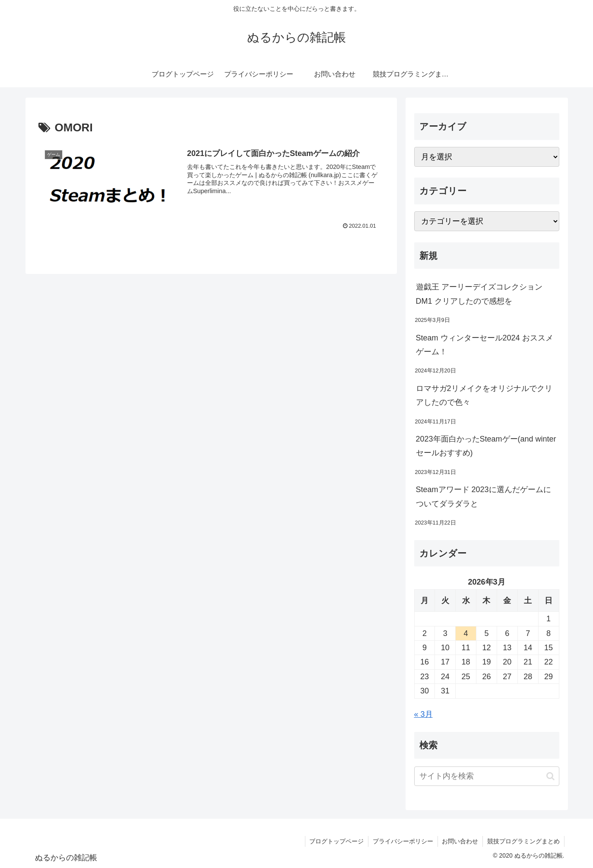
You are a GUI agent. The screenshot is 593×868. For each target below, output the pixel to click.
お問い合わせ (460, 841)
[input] (487, 776)
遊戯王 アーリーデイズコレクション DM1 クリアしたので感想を (479, 294)
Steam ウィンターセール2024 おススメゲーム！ (485, 345)
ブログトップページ (336, 841)
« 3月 (423, 714)
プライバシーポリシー (403, 841)
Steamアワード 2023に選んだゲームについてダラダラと (484, 496)
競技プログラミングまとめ (523, 841)
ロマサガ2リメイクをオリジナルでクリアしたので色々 (484, 395)
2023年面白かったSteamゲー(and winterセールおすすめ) (486, 446)
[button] (550, 776)
